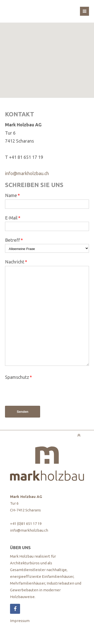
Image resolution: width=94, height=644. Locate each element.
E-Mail (13, 218)
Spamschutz (18, 377)
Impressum (20, 621)
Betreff (14, 240)
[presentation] (43, 391)
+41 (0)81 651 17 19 (26, 524)
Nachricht (16, 262)
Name (12, 195)
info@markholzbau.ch (27, 173)
